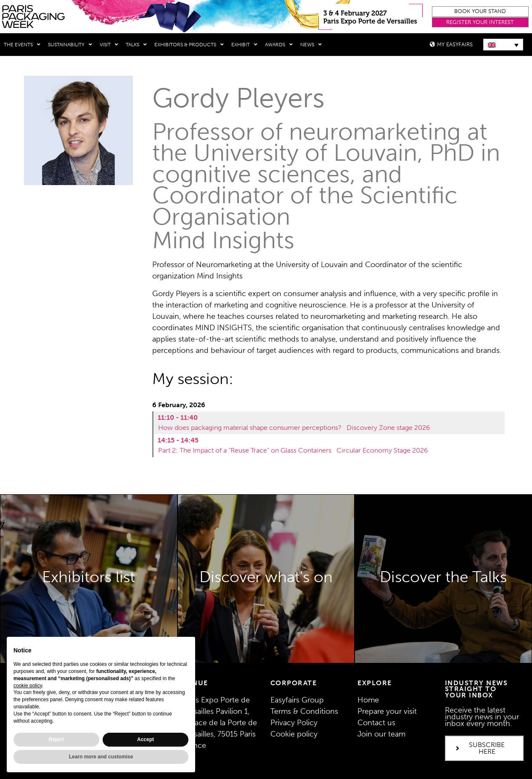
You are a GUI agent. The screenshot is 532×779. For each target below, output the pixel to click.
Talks (136, 45)
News (311, 45)
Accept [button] (146, 739)
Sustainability (70, 45)
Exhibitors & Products (189, 45)
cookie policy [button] (28, 686)
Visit (109, 45)
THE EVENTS (22, 45)
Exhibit (244, 45)
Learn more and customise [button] (101, 757)
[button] (480, 12)
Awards (279, 45)
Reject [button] (56, 739)
